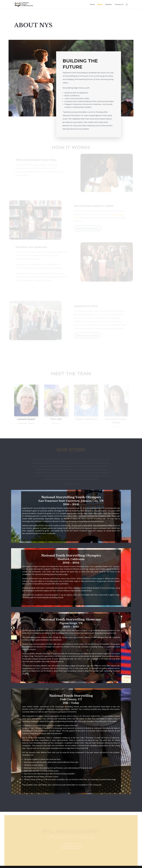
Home (92, 5)
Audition (108, 5)
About (100, 5)
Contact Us (119, 5)
